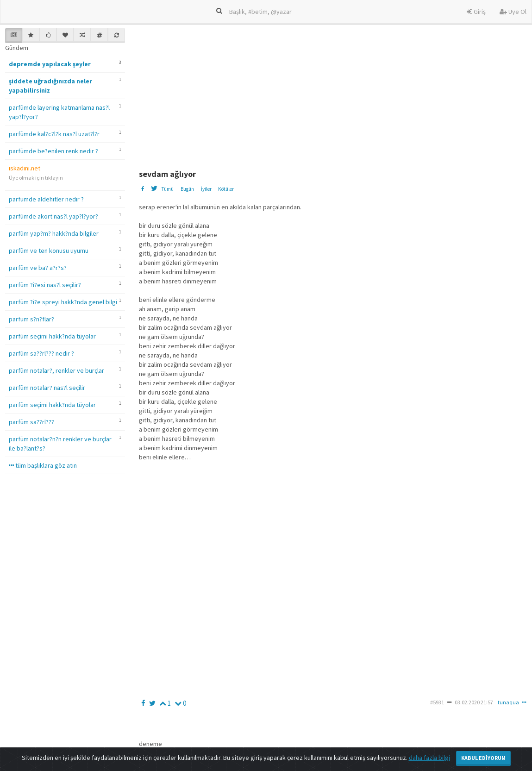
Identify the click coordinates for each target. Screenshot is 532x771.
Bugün (187, 189)
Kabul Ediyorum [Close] (483, 758)
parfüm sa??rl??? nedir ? (41, 353)
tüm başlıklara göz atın (43, 465)
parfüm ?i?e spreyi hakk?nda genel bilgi (63, 302)
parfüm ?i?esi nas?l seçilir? (45, 285)
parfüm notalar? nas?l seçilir (47, 388)
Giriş (476, 12)
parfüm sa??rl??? (31, 422)
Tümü (167, 189)
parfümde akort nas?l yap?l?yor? (53, 216)
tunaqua (508, 702)
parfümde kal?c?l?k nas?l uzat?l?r (54, 134)
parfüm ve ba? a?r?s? (38, 268)
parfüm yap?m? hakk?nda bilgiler (54, 233)
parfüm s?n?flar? (31, 319)
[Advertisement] (335, 93)
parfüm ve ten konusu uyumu (49, 251)
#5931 (437, 702)
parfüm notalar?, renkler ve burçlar (56, 370)
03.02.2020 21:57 (474, 702)
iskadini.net (25, 168)
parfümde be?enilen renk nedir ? (53, 151)
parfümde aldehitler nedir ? (46, 199)
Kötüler (226, 189)
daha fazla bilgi (429, 758)
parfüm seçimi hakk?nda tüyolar (52, 336)
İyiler (206, 189)
